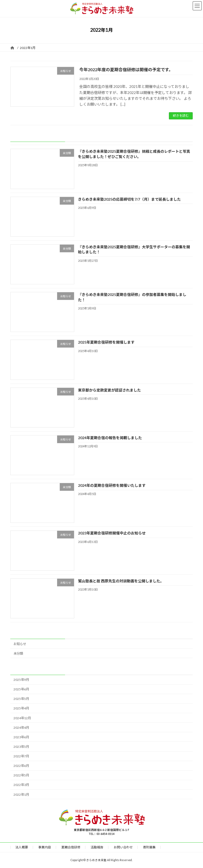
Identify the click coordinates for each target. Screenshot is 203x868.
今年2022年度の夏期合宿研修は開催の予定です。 (126, 69)
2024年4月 (21, 727)
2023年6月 (21, 737)
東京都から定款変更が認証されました (109, 390)
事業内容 (45, 847)
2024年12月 (22, 718)
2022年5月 (21, 775)
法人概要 (22, 847)
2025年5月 (21, 699)
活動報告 (97, 847)
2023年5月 (21, 747)
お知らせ (20, 644)
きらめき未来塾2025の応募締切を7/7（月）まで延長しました (129, 199)
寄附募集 (149, 847)
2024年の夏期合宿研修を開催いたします (112, 485)
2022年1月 (21, 794)
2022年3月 (21, 785)
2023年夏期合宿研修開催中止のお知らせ (112, 533)
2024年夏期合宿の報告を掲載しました (110, 438)
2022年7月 (21, 756)
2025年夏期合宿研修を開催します (106, 342)
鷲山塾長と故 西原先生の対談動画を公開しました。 (121, 581)
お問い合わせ (123, 847)
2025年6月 (21, 689)
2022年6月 (21, 766)
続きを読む (181, 116)
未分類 (18, 653)
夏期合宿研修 (71, 847)
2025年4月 (21, 708)
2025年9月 (21, 680)
